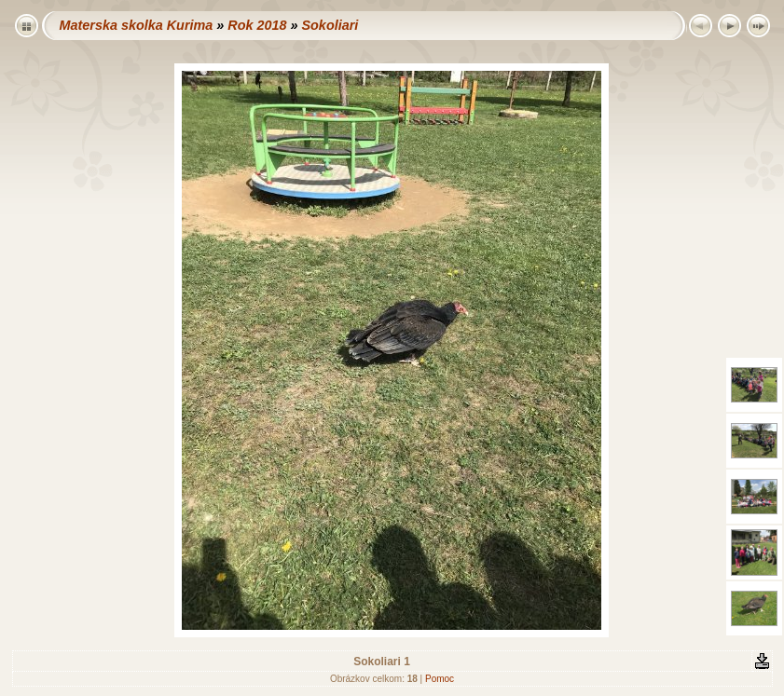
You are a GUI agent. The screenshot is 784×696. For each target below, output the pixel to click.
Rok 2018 (257, 25)
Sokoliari (330, 25)
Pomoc (440, 679)
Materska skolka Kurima (137, 25)
